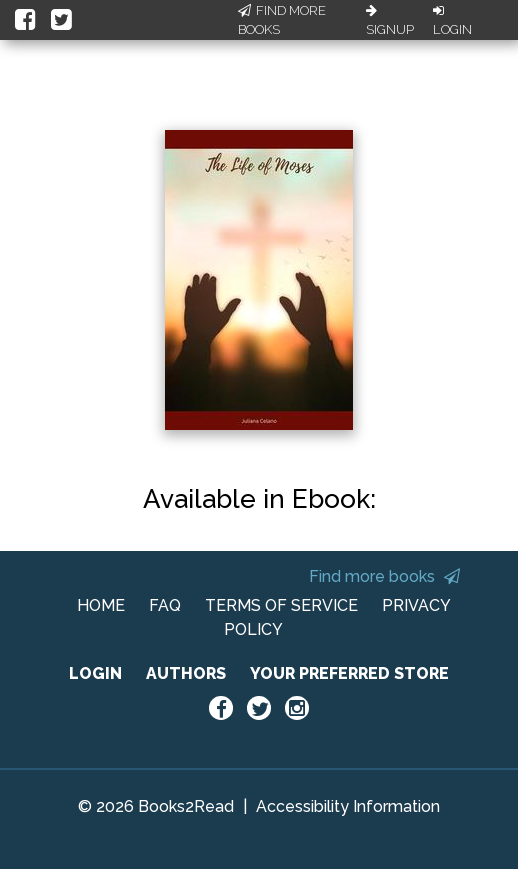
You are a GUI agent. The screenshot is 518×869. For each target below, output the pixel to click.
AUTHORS (186, 673)
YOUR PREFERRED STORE (349, 673)
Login (452, 21)
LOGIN (95, 673)
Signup (390, 21)
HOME (101, 605)
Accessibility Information (348, 806)
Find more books (384, 576)
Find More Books (282, 20)
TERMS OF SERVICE (281, 605)
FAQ (165, 605)
